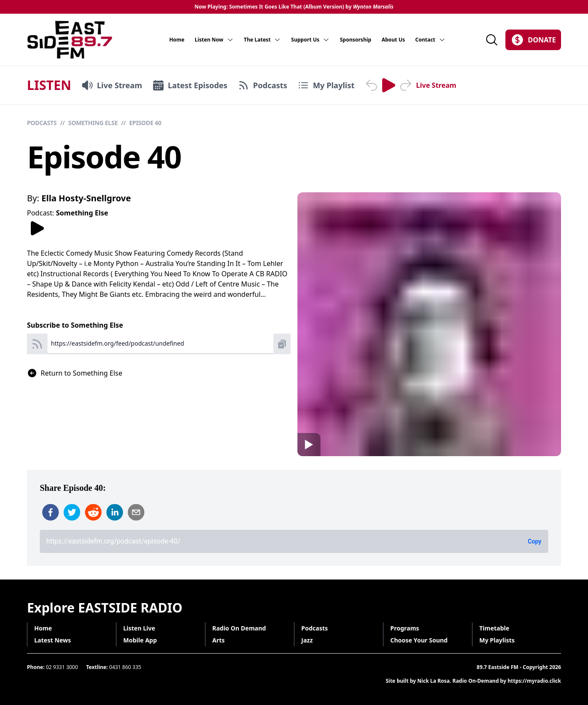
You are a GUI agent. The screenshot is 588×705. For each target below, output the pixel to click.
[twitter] (72, 512)
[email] (136, 512)
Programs (405, 628)
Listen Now (214, 40)
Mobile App (140, 640)
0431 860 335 (125, 667)
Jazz (307, 640)
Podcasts (42, 123)
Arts (218, 640)
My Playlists (497, 640)
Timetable (494, 628)
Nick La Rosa (434, 681)
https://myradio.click (534, 681)
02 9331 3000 (62, 667)
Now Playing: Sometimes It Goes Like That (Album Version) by (294, 7)
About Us (393, 40)
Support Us (310, 40)
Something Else (93, 123)
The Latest (263, 40)
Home (177, 40)
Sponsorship (355, 40)
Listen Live (139, 628)
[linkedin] (115, 512)
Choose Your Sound (419, 640)
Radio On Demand (239, 628)
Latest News (53, 640)
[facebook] (50, 512)
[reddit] (93, 512)
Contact (430, 40)
